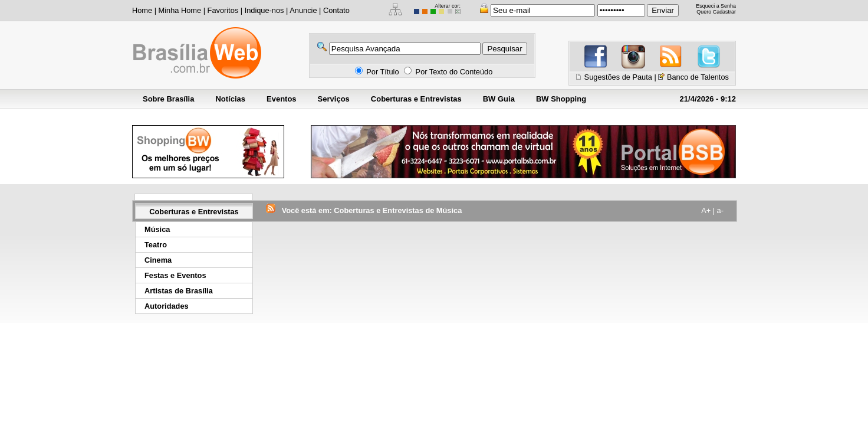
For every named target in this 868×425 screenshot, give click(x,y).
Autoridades (167, 306)
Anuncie (303, 10)
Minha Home (180, 10)
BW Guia (499, 99)
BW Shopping (561, 99)
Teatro (156, 245)
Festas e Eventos (175, 275)
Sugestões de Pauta (618, 77)
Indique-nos (264, 10)
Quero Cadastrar (716, 12)
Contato (336, 10)
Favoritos (223, 10)
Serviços (334, 99)
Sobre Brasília (168, 99)
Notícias (230, 99)
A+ (706, 210)
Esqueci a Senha (716, 6)
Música (157, 229)
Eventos (282, 99)
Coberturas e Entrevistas (416, 99)
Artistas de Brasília (179, 291)
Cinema (158, 260)
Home (142, 10)
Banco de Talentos (698, 77)
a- (720, 210)
